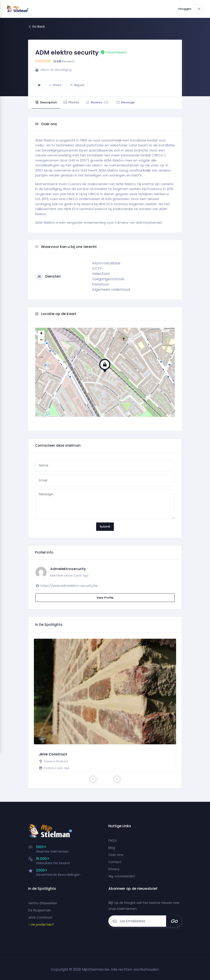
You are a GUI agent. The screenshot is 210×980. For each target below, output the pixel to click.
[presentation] (93, 779)
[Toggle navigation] (199, 9)
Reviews (103, 102)
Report (77, 85)
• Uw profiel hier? (41, 925)
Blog (112, 848)
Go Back (36, 27)
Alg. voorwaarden (122, 876)
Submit (105, 527)
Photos (75, 102)
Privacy (114, 869)
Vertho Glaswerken (43, 903)
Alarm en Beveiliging (56, 70)
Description (47, 102)
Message (133, 102)
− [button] (41, 340)
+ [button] (41, 334)
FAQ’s (113, 841)
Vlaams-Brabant (56, 761)
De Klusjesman (39, 910)
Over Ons (116, 855)
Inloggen (183, 9)
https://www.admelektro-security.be (69, 586)
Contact (115, 862)
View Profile (105, 598)
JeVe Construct (53, 754)
